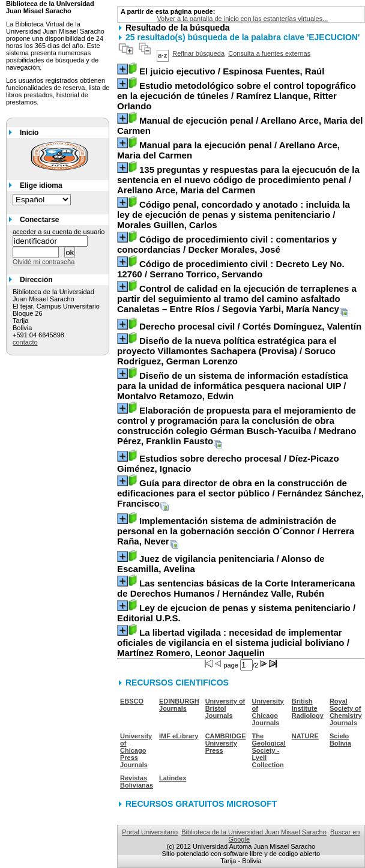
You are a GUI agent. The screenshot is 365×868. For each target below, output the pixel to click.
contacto (25, 342)
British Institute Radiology (308, 708)
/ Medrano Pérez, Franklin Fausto (237, 426)
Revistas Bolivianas (137, 782)
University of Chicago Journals (268, 712)
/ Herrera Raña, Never (236, 531)
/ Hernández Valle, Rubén (236, 588)
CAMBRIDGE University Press (226, 743)
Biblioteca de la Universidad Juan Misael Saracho (254, 832)
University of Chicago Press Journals (136, 750)
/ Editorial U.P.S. (236, 613)
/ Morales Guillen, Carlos (234, 215)
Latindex (173, 778)
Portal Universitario (150, 832)
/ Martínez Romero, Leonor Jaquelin (233, 643)
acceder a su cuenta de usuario (59, 232)
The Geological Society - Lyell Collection (269, 750)
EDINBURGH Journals (179, 705)
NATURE (305, 736)
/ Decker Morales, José (227, 244)
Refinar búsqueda (198, 53)
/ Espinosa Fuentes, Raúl (232, 71)
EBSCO (132, 701)
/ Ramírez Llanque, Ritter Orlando (237, 96)
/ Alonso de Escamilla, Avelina (221, 564)
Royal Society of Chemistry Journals (346, 712)
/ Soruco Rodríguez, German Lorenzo (227, 351)
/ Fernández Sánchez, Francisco (240, 493)
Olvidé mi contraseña (44, 262)
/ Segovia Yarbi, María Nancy (237, 299)
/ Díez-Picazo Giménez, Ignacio (228, 463)
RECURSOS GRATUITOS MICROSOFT (201, 804)
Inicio (29, 133)
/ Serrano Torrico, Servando (231, 269)
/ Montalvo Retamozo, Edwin (233, 386)
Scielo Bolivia (340, 740)
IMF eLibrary (179, 736)
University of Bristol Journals (225, 708)
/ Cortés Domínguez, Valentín (250, 326)
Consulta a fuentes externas (269, 53)
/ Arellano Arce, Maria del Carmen (240, 125)
